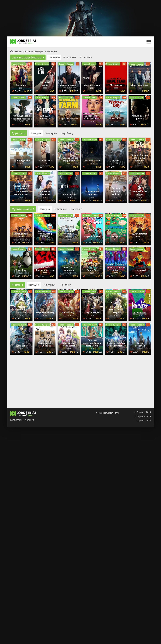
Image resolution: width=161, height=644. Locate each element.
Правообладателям (109, 413)
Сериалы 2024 (144, 421)
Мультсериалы (23, 209)
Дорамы (19, 133)
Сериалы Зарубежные (28, 57)
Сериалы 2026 (144, 412)
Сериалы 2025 (144, 416)
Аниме (18, 285)
